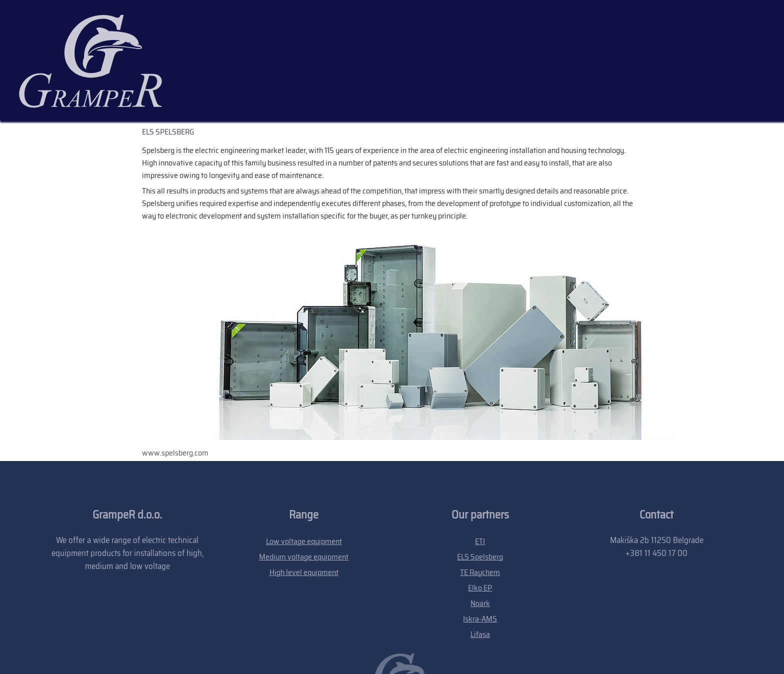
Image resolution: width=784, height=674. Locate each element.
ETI (480, 470)
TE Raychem (480, 501)
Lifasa (480, 563)
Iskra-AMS (480, 548)
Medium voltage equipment (304, 486)
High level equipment (304, 501)
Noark (480, 532)
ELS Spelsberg (480, 486)
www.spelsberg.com (175, 382)
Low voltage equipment (304, 470)
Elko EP (480, 517)
